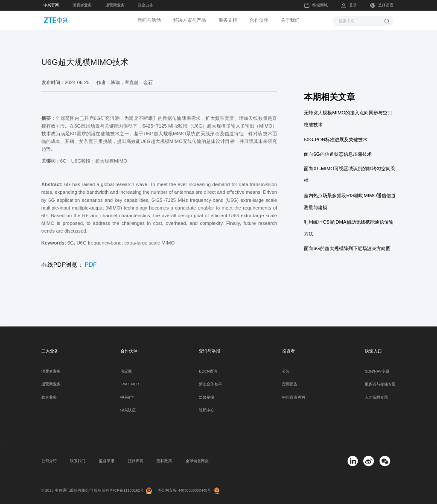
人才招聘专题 (376, 397)
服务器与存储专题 (380, 384)
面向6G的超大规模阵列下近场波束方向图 (347, 248)
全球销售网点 (197, 461)
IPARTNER (130, 384)
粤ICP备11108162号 (127, 490)
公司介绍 (49, 461)
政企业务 (146, 5)
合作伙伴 (259, 20)
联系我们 (78, 461)
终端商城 (316, 5)
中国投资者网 (294, 397)
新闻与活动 (149, 20)
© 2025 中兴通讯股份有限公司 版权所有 (76, 490)
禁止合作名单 (210, 384)
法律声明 (136, 461)
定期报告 (290, 384)
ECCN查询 (208, 371)
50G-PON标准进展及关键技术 (336, 140)
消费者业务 (82, 5)
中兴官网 (51, 5)
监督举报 (207, 397)
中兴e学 (127, 397)
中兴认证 (128, 410)
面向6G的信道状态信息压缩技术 (338, 154)
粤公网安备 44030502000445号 (184, 490)
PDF (91, 265)
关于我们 (290, 20)
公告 (286, 371)
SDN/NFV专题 (377, 371)
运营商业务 (115, 5)
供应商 (126, 371)
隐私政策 (164, 461)
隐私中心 (207, 410)
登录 (353, 5)
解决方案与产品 (190, 20)
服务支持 (228, 20)
